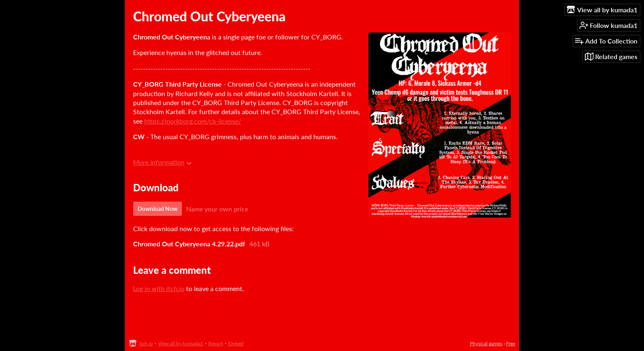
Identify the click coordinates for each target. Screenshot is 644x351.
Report (216, 343)
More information (162, 162)
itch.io (146, 343)
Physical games (486, 343)
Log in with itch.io (159, 288)
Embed (236, 343)
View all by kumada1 (181, 343)
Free (511, 343)
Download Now (158, 209)
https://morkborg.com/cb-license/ (193, 121)
